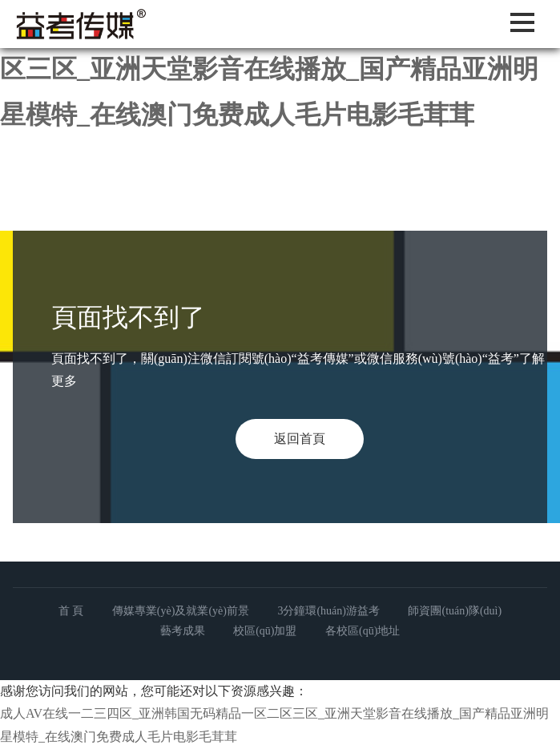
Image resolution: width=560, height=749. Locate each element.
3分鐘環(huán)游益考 (328, 611)
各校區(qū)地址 (363, 631)
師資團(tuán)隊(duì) (455, 611)
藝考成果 (183, 631)
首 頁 (71, 611)
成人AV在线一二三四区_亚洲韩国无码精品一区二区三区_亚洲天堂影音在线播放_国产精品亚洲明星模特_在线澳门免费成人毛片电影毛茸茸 (280, 68)
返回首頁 (300, 439)
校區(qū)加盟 (265, 631)
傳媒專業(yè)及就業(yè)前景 (181, 611)
